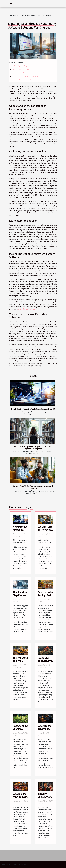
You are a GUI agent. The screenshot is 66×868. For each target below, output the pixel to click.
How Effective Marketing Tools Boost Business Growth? (33, 409)
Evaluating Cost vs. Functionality (21, 69)
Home (10, 13)
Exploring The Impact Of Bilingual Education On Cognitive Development (33, 448)
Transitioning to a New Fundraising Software (24, 80)
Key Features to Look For (19, 73)
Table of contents (17, 62)
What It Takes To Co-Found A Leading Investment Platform (33, 487)
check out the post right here (26, 309)
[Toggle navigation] (11, 4)
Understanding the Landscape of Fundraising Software (26, 66)
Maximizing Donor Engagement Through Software (25, 76)
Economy (17, 13)
